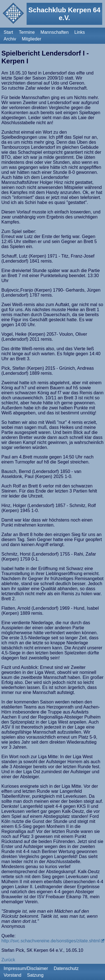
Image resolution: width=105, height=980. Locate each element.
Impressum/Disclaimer (26, 968)
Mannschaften (55, 32)
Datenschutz (66, 968)
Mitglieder (32, 39)
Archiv (10, 39)
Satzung (35, 975)
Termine (27, 32)
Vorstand (12, 975)
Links (80, 32)
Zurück (8, 960)
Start (8, 32)
